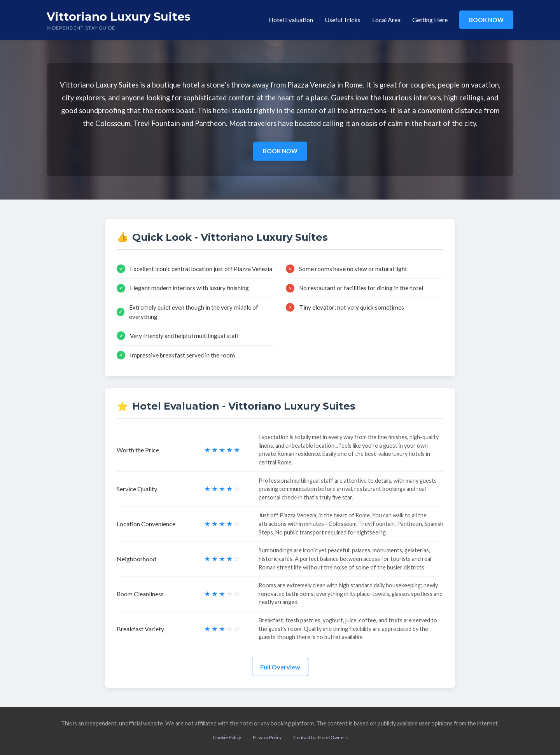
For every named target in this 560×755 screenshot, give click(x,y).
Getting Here (430, 20)
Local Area (386, 20)
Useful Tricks (343, 20)
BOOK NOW (486, 20)
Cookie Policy (227, 737)
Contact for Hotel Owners (320, 737)
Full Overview (280, 667)
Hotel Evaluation (291, 20)
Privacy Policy (267, 737)
